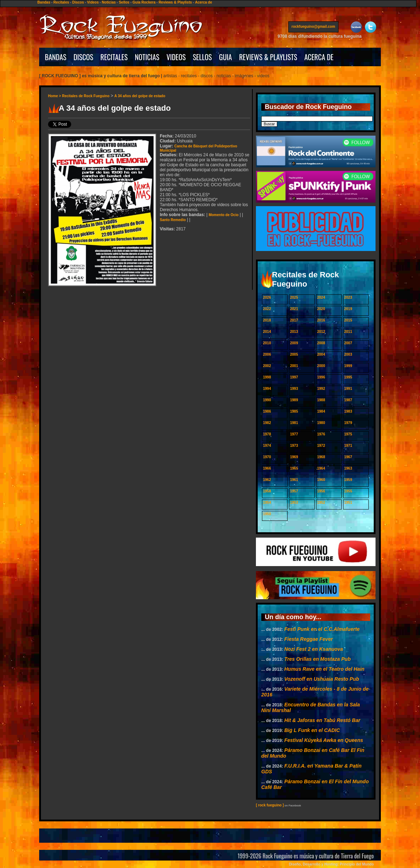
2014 (267, 332)
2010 (267, 343)
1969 (294, 457)
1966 (267, 468)
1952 (321, 503)
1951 (348, 503)
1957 (294, 491)
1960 (321, 480)
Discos (78, 2)
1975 (348, 434)
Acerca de (204, 2)
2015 (348, 320)
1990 (267, 400)
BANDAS (56, 57)
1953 (294, 503)
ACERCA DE (319, 57)
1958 (267, 491)
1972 (321, 446)
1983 (348, 411)
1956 (321, 491)
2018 (267, 320)
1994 (267, 389)
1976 (321, 434)
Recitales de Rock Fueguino (86, 96)
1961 (294, 480)
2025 (294, 297)
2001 (294, 366)
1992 (321, 389)
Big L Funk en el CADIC (312, 730)
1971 (348, 446)
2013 (294, 332)
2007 (348, 343)
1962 (267, 480)
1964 (321, 468)
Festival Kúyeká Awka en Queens (324, 740)
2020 (321, 309)
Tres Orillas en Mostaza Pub (317, 659)
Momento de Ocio (224, 215)
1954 (267, 503)
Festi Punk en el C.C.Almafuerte (322, 629)
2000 (321, 366)
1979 (348, 423)
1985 (294, 411)
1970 (267, 457)
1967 (348, 457)
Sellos (124, 2)
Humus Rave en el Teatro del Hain (324, 669)
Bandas (44, 2)
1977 (294, 434)
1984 (321, 411)
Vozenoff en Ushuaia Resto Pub (322, 679)
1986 (267, 411)
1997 (294, 377)
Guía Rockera (144, 2)
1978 (267, 434)
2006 (267, 354)
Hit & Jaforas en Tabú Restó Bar (322, 720)
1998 (267, 377)
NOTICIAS (147, 57)
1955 (348, 491)
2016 (321, 320)
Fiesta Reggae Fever (309, 639)
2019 (348, 309)
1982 (267, 423)
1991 (348, 389)
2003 (348, 354)
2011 (348, 332)
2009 (294, 343)
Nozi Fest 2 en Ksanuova (314, 649)
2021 (294, 309)
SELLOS (203, 57)
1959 (348, 480)
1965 (294, 468)
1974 (267, 446)
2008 (321, 343)
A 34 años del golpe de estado (140, 96)
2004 (321, 354)
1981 (294, 423)
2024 (321, 297)
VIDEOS (176, 57)
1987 (348, 400)
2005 (294, 354)
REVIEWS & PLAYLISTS (268, 57)
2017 (294, 320)
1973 (294, 446)
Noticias (109, 2)
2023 (348, 297)
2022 (267, 309)
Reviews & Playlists (175, 2)
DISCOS (84, 57)
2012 (321, 332)
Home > (55, 96)
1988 (321, 400)
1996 (321, 377)
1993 (294, 389)
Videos (93, 2)
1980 (321, 423)
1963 (348, 468)
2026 (267, 297)
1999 (348, 366)
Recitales (61, 2)
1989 (294, 400)
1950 (267, 514)
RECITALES (114, 57)
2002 (267, 366)
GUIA (225, 57)
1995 (348, 377)
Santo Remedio (173, 220)
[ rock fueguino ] (270, 805)
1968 (321, 457)
